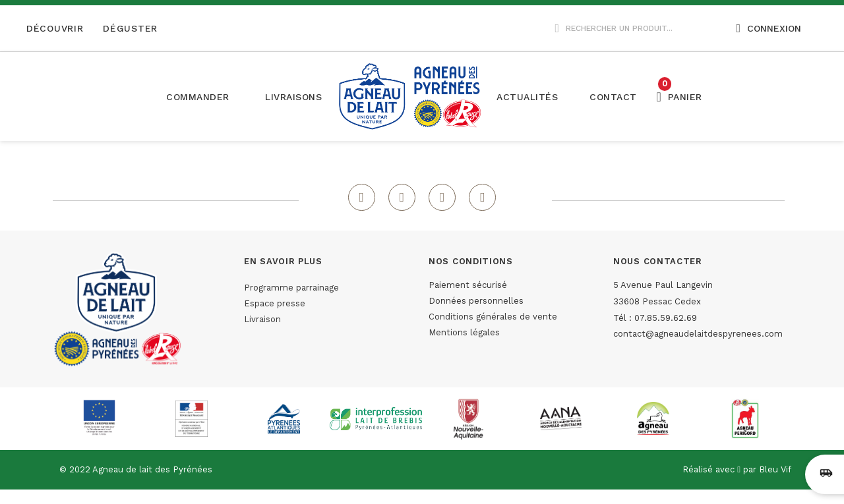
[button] (293, 97)
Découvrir (55, 28)
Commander (198, 97)
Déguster (130, 28)
